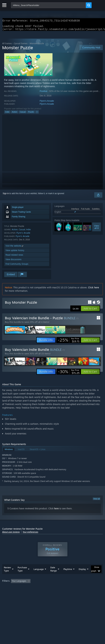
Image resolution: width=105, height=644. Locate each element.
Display (82, 576)
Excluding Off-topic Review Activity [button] (53, 588)
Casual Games (21, 45)
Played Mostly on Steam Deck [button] (16, 592)
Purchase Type (22, 576)
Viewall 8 (97, 229)
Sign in (6, 195)
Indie (7, 114)
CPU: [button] (62, 592)
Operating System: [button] (45, 592)
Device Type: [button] (88, 592)
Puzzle (31, 114)
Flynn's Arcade (47, 103)
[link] (69, 342)
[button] (90, 310)
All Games (7, 45)
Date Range (54, 576)
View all (97, 501)
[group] (53, 590)
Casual (23, 114)
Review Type (7, 576)
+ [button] (37, 114)
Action (15, 114)
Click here (94, 289)
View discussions (14, 261)
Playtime (68, 576)
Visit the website (15, 248)
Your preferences (30, 534)
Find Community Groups (17, 266)
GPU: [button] (73, 592)
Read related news (14, 257)
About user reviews (11, 534)
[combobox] (48, 5)
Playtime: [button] (79, 588)
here (56, 510)
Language (39, 576)
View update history (15, 252)
